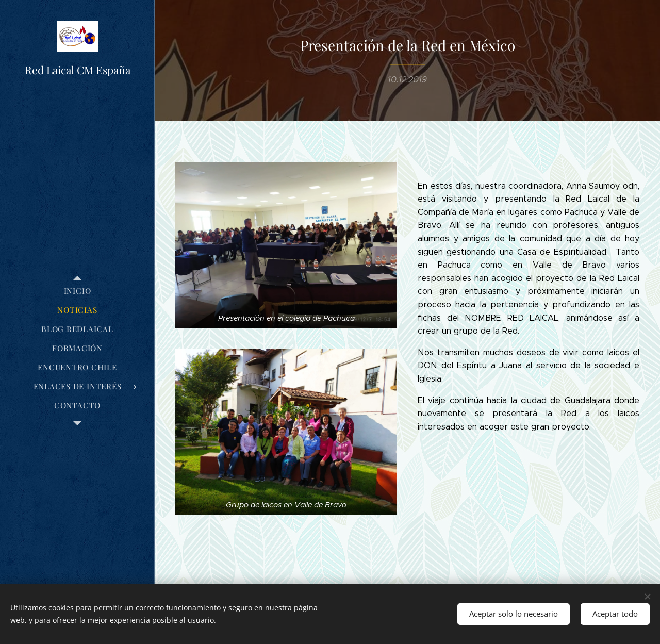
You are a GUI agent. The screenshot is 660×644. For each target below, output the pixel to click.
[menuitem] (77, 291)
